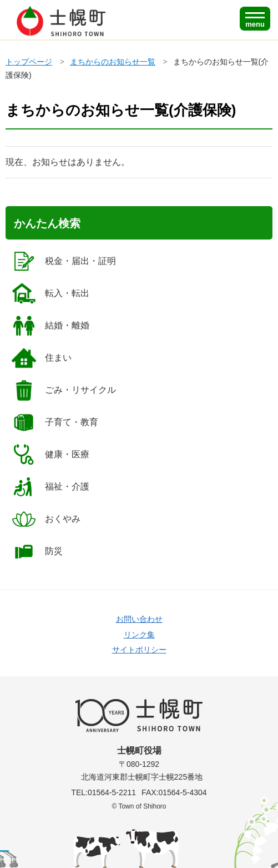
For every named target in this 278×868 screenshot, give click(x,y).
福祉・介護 (50, 487)
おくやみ (46, 519)
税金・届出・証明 (64, 261)
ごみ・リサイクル (64, 390)
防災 (37, 551)
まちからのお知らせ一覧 (113, 62)
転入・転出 (50, 293)
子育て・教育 (55, 422)
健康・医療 (50, 455)
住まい (41, 358)
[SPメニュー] (255, 19)
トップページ (29, 62)
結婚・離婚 (50, 326)
